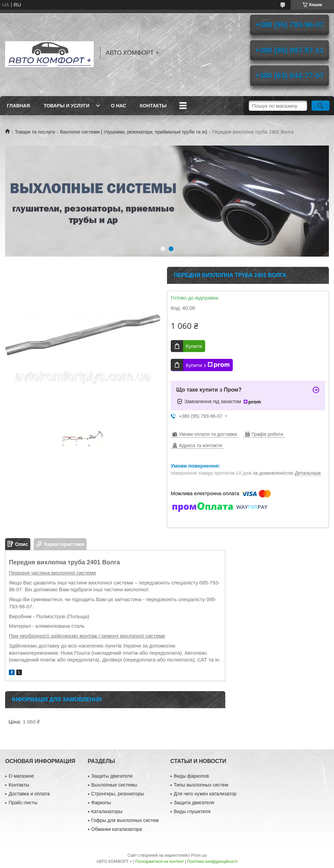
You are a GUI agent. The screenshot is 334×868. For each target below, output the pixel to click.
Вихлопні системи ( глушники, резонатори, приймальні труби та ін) (134, 132)
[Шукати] (321, 106)
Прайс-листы (23, 803)
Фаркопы (101, 803)
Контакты (153, 106)
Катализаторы (107, 811)
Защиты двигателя (112, 776)
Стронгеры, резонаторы (118, 794)
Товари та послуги (35, 132)
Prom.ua (199, 855)
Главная (18, 106)
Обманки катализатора (117, 829)
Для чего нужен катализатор (205, 794)
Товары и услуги (67, 106)
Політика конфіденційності (212, 862)
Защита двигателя (194, 803)
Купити (194, 346)
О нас (118, 106)
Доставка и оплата (29, 794)
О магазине (21, 776)
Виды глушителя (192, 811)
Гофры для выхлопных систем (125, 820)
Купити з (208, 365)
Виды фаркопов (191, 776)
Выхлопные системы (114, 785)
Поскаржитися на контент (160, 862)
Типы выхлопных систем (201, 785)
